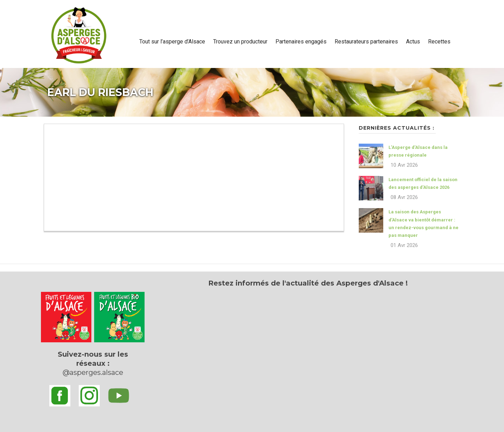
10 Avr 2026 (404, 165)
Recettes (439, 42)
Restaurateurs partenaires (366, 42)
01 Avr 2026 (404, 245)
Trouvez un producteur (240, 42)
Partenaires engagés (301, 42)
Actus (413, 42)
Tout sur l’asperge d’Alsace (172, 42)
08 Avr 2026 (404, 197)
